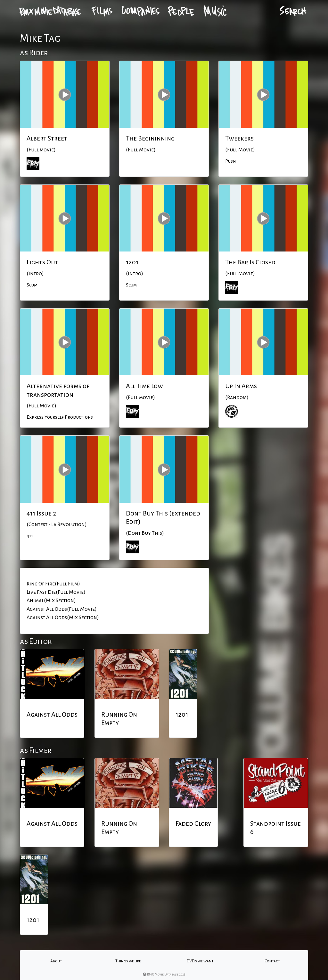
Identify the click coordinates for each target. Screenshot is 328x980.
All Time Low (144, 386)
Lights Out (42, 262)
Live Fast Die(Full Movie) (56, 592)
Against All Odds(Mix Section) (63, 618)
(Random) (237, 397)
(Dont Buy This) (145, 533)
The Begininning (150, 138)
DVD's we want (200, 961)
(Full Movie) (141, 150)
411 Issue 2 (41, 513)
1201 (132, 262)
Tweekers (239, 138)
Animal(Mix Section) (51, 601)
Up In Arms (241, 386)
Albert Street (47, 138)
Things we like (128, 961)
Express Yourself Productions (60, 417)
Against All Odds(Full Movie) (62, 609)
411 (30, 536)
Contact (272, 961)
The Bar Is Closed (250, 262)
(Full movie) (41, 150)
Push (230, 161)
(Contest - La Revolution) (57, 524)
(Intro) (35, 274)
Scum (32, 285)
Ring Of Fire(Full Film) (53, 584)
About (56, 961)
